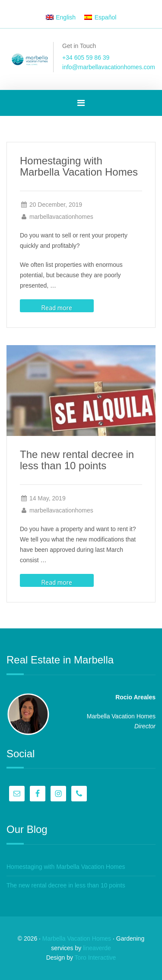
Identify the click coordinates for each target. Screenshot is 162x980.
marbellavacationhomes (61, 217)
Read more (57, 308)
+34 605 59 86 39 (86, 58)
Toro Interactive (95, 958)
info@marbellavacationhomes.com (109, 67)
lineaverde (97, 948)
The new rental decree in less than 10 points (77, 460)
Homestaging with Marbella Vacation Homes (79, 166)
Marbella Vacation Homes (77, 938)
